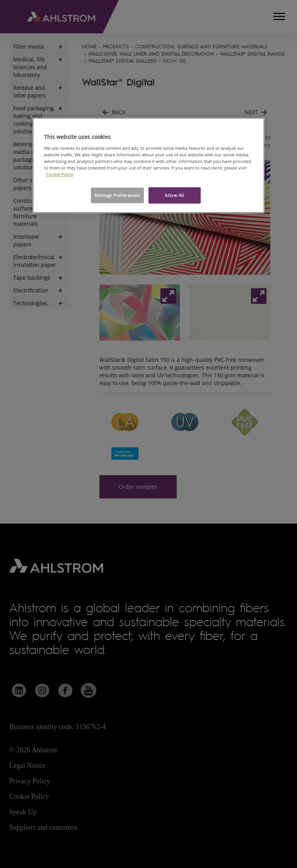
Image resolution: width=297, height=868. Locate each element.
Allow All (174, 195)
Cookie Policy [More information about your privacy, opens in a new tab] (60, 174)
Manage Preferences (117, 195)
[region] (148, 165)
